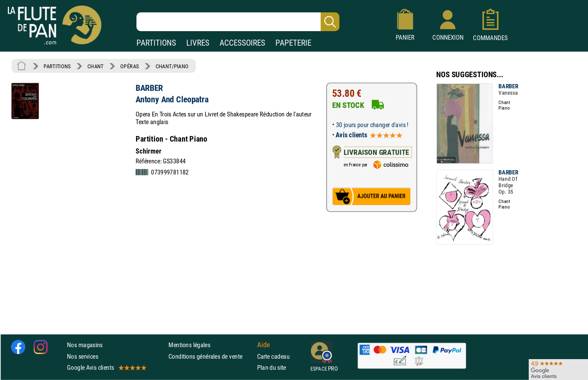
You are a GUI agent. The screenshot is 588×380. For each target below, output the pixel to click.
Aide (264, 345)
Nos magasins (85, 345)
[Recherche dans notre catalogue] (238, 22)
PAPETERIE (293, 43)
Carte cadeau (273, 356)
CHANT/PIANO (172, 66)
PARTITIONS (156, 43)
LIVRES (198, 43)
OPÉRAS (129, 66)
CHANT (96, 66)
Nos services (83, 356)
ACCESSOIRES (242, 43)
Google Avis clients (106, 367)
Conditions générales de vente (211, 356)
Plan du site (272, 367)
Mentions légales (189, 345)
